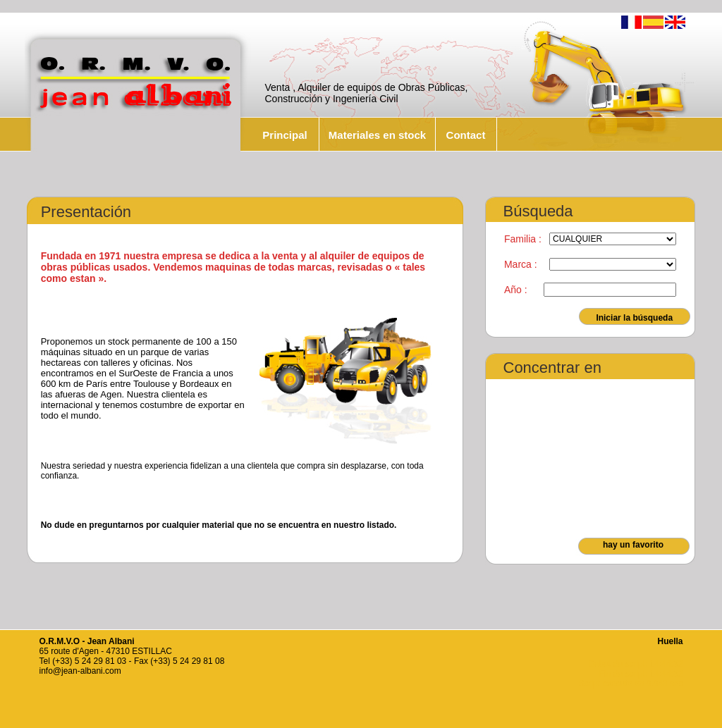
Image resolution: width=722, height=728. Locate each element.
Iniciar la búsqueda (634, 318)
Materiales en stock (377, 135)
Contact (466, 135)
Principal (284, 135)
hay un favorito (633, 545)
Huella (670, 641)
